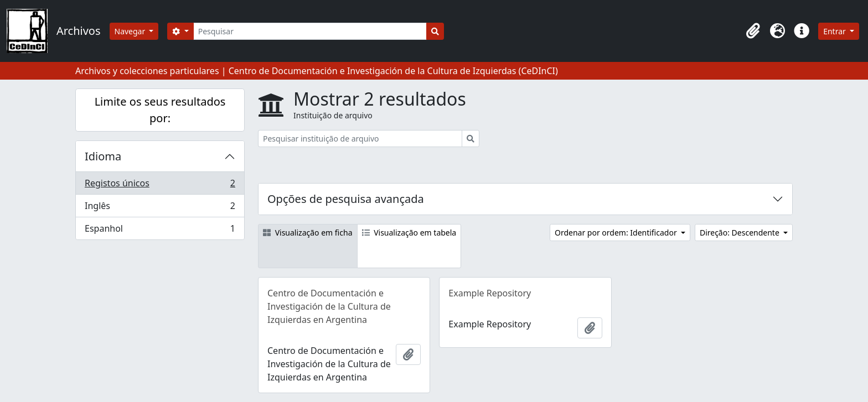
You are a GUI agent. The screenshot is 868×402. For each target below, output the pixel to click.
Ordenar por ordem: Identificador (617, 233)
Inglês (160, 208)
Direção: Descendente (741, 233)
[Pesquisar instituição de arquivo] (360, 139)
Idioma (103, 156)
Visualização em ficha (308, 233)
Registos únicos (160, 186)
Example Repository (490, 293)
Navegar (131, 31)
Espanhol (160, 231)
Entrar (835, 31)
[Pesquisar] (310, 31)
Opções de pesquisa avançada (346, 199)
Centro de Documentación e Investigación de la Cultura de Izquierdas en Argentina (329, 306)
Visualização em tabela (409, 233)
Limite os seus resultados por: (160, 110)
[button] (753, 31)
